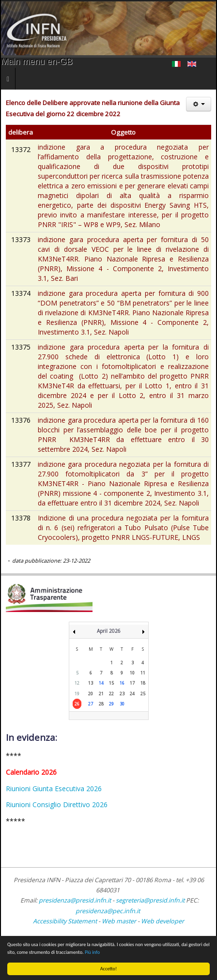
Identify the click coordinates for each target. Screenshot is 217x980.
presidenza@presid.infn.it (75, 900)
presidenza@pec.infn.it (108, 911)
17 (132, 683)
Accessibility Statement (65, 921)
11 (143, 673)
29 (111, 704)
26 (77, 704)
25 (143, 694)
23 (122, 694)
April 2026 (109, 631)
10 (132, 673)
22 (111, 694)
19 (77, 694)
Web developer (163, 921)
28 (101, 704)
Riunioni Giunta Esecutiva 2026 (54, 789)
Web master (119, 921)
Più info (92, 952)
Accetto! (109, 969)
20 (91, 694)
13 (91, 683)
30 (122, 704)
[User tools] (199, 104)
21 (101, 694)
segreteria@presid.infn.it (150, 900)
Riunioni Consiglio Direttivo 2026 (57, 804)
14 (101, 683)
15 (111, 683)
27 (91, 704)
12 (77, 683)
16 (122, 683)
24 (132, 694)
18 (143, 683)
